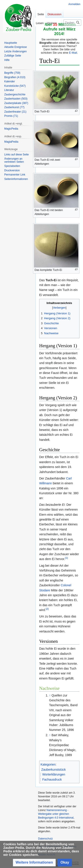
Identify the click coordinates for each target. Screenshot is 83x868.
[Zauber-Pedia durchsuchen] (72, 23)
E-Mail (73, 53)
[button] (34, 863)
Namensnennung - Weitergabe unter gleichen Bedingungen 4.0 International (56, 814)
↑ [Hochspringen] (50, 695)
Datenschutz (45, 839)
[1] (67, 558)
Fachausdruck (52, 779)
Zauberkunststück (54, 770)
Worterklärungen (54, 774)
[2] (47, 609)
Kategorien (48, 764)
